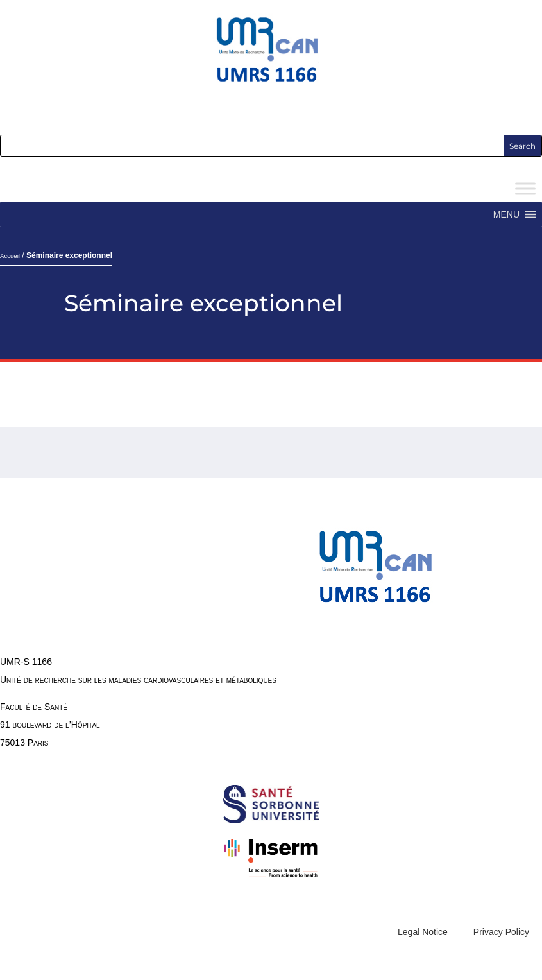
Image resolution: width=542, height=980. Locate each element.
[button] (506, 214)
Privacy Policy (501, 932)
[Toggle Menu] (525, 189)
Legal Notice (423, 932)
